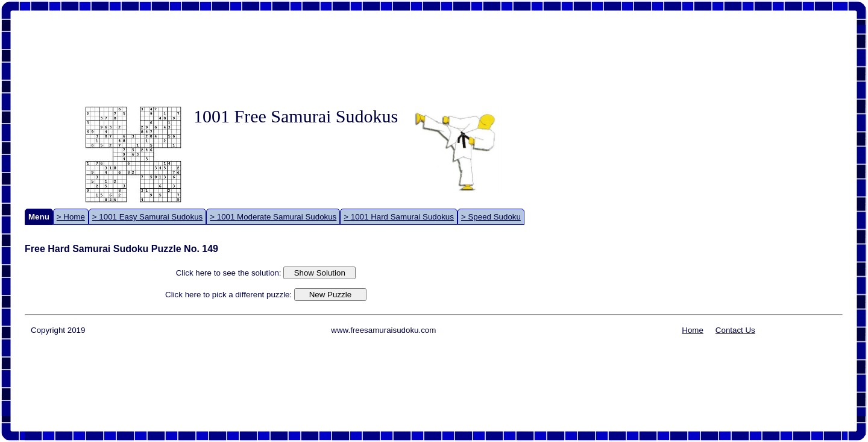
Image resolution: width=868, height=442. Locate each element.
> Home (71, 217)
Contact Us (735, 330)
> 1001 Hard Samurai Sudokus (399, 217)
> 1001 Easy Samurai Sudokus (147, 217)
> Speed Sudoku (491, 217)
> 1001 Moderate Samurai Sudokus (273, 217)
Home (693, 330)
